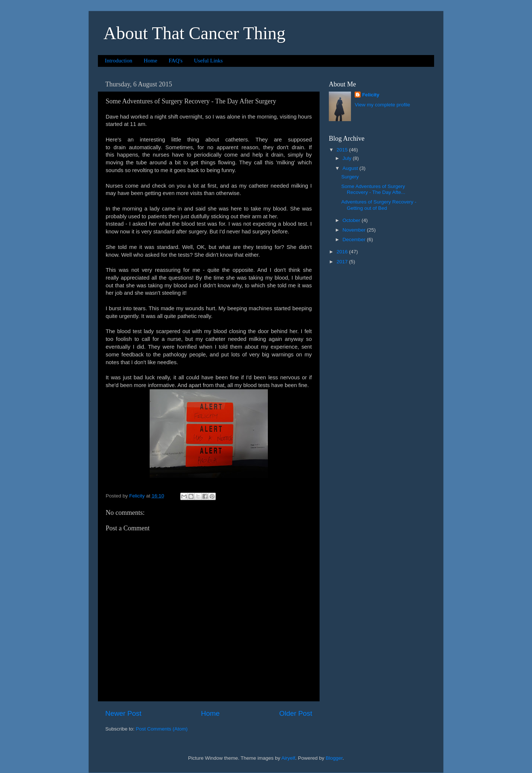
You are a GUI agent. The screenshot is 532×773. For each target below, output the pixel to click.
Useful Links (208, 61)
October (352, 220)
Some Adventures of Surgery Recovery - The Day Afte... (373, 189)
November (355, 230)
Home (151, 61)
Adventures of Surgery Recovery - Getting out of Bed (379, 205)
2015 (343, 150)
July (348, 158)
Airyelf (289, 758)
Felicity (371, 95)
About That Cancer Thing (195, 33)
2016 (343, 252)
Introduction (119, 61)
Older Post (296, 713)
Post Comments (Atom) (162, 729)
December (355, 240)
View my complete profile (382, 105)
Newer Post (123, 713)
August (351, 168)
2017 (343, 262)
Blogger (334, 758)
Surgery (350, 177)
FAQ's (176, 61)
